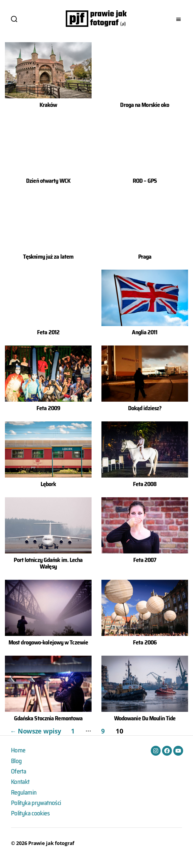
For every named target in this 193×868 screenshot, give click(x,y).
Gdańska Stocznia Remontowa (48, 726)
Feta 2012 (48, 340)
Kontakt (21, 790)
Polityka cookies (32, 823)
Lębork (48, 492)
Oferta (19, 780)
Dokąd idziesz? (145, 416)
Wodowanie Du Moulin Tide (145, 726)
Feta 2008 (145, 492)
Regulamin (25, 801)
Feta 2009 (48, 416)
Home (19, 758)
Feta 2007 (145, 568)
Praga (145, 265)
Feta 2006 (145, 650)
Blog (17, 769)
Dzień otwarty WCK (48, 189)
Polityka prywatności (38, 812)
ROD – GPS (145, 189)
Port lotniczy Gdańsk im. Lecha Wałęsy (48, 571)
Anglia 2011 (145, 340)
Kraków (48, 113)
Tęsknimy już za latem (48, 265)
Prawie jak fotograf (51, 852)
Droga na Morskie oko (145, 113)
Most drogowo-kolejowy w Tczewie (48, 650)
